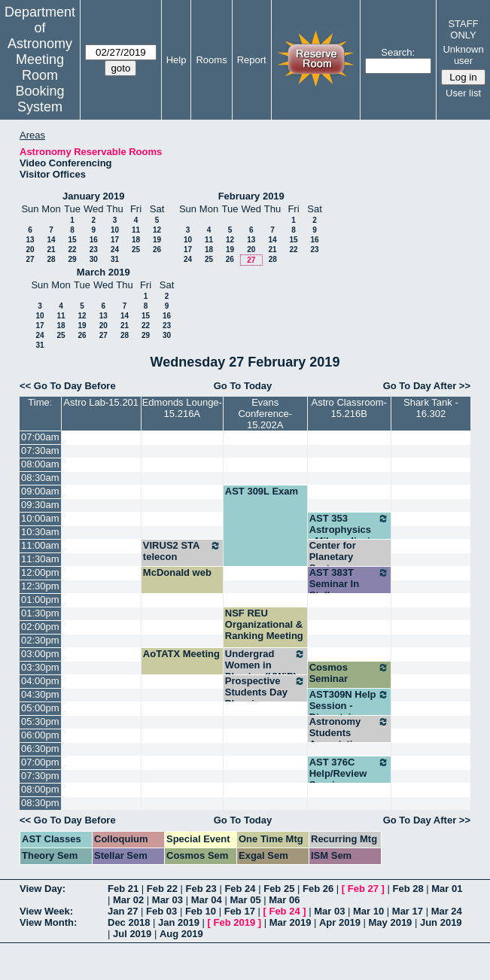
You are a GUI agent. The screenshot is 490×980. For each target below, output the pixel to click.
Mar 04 (207, 900)
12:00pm (40, 572)
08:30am (40, 478)
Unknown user (463, 55)
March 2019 (103, 272)
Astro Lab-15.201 (101, 402)
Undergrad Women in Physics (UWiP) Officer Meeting (265, 671)
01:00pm (40, 600)
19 (157, 240)
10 (115, 230)
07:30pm (40, 776)
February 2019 (251, 196)
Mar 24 (447, 911)
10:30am (40, 532)
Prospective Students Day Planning (265, 692)
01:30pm (40, 613)
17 (115, 240)
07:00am (40, 437)
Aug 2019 (181, 934)
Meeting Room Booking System (40, 83)
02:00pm (40, 627)
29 (72, 259)
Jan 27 (123, 911)
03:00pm (40, 654)
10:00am (40, 518)
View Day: (43, 889)
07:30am (40, 450)
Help (177, 60)
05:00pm (40, 708)
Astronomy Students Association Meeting (349, 738)
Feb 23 (201, 889)
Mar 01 (447, 889)
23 (94, 250)
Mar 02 (128, 900)
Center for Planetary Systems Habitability (336, 562)
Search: (398, 52)
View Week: (46, 911)
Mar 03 (167, 900)
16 (94, 240)
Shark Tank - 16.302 (431, 408)
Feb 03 (161, 911)
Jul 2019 (132, 934)
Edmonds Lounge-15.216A (182, 408)
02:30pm (40, 640)
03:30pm (40, 667)
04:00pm (40, 681)
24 (115, 250)
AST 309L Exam (262, 491)
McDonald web (177, 572)
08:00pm (40, 789)
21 (51, 250)
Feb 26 (318, 889)
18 (136, 240)
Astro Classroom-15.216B (348, 408)
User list (463, 93)
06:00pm (40, 735)
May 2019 (391, 922)
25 (136, 250)
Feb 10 (201, 911)
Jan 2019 (179, 922)
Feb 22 (162, 889)
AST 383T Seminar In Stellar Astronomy (349, 589)
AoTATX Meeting (181, 654)
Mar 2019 (291, 922)
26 (157, 250)
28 (51, 259)
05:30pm (40, 721)
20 (30, 250)
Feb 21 (123, 889)
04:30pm (40, 694)
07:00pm (40, 762)
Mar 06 (284, 900)
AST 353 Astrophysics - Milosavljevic (349, 530)
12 (157, 230)
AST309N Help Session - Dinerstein (349, 706)
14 (51, 240)
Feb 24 (240, 889)
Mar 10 (368, 911)
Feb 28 (408, 889)
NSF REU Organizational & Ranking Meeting (264, 624)
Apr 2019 (340, 922)
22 (72, 250)
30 (94, 259)
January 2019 (93, 196)
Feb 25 (279, 889)
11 (136, 230)
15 (72, 240)
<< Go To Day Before (68, 386)
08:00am (40, 464)
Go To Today (243, 386)
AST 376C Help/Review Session (349, 773)
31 (115, 259)
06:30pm (40, 749)
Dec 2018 (129, 922)
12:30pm (40, 586)
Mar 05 (245, 900)
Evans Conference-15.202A (265, 414)
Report (252, 60)
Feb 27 (363, 889)
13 (30, 240)
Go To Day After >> (427, 386)
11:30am (40, 559)
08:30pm (40, 803)
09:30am (40, 505)
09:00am (40, 491)
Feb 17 (240, 911)
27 (30, 259)
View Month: (48, 922)
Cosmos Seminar (349, 673)
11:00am (40, 545)
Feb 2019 (235, 922)
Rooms (211, 60)
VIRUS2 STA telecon (182, 551)
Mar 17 (408, 911)
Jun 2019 (441, 922)
